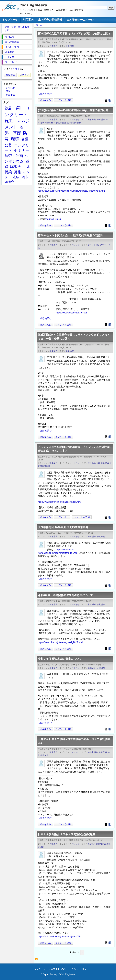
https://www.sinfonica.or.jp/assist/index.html (59, 502)
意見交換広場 (12, 42)
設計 (9, 108)
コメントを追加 (63, 100)
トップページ (10, 20)
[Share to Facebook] (110, 100)
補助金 (91, 752)
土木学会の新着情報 (50, 20)
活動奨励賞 (45, 466)
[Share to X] (106, 100)
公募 (99, 119)
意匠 (42, 123)
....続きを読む (45, 94)
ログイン (24, 75)
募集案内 (53, 46)
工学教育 (92, 844)
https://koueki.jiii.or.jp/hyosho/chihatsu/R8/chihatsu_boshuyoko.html (72, 191)
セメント (92, 245)
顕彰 (94, 119)
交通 (25, 139)
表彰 (72, 46)
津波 (42, 755)
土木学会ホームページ (80, 20)
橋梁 (8, 172)
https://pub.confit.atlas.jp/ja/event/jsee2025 (59, 936)
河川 (94, 668)
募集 (68, 46)
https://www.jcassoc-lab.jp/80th (71, 313)
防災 (105, 752)
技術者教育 (101, 844)
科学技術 (58, 123)
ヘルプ (75, 969)
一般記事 (10, 57)
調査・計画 (14, 156)
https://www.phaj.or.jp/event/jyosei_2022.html (60, 642)
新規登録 (10, 75)
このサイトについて (59, 969)
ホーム (39, 25)
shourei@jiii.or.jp (53, 219)
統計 (90, 463)
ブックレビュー (13, 62)
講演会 (9, 182)
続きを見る (45, 100)
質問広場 (10, 37)
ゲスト (16, 69)
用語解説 (11, 95)
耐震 (47, 755)
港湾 (90, 604)
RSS (84, 969)
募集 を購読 (37, 960)
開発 (64, 123)
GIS (94, 463)
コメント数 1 (62, 517)
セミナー (22, 150)
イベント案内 (12, 47)
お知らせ (75, 119)
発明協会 (77, 123)
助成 (107, 463)
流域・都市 (21, 177)
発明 (47, 123)
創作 (51, 123)
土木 (27, 167)
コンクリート (102, 245)
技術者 (70, 123)
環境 (15, 139)
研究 (103, 536)
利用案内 (28, 20)
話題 (8, 91)
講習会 (16, 167)
